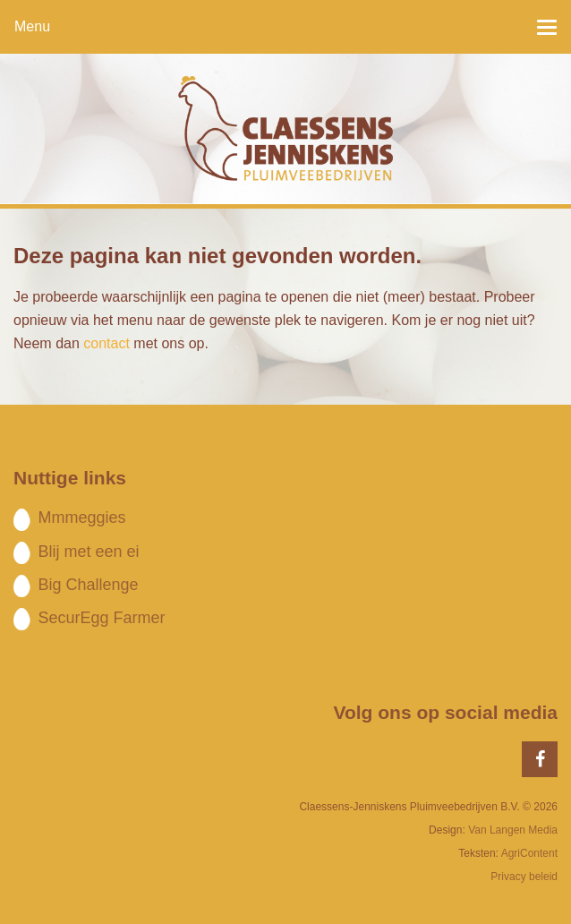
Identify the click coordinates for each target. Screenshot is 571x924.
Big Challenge (88, 585)
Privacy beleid (524, 877)
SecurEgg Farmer (101, 618)
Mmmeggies (81, 518)
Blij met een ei (88, 552)
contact (107, 343)
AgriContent (529, 853)
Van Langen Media (513, 830)
